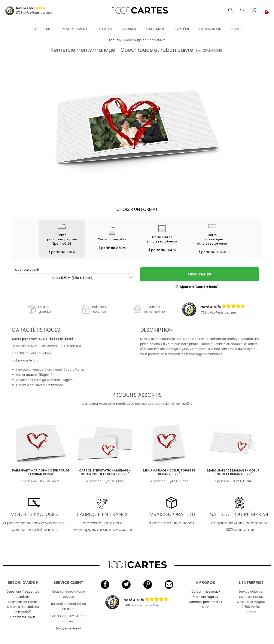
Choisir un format (137, 209)
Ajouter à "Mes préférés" (196, 287)
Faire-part (42, 25)
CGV (205, 607)
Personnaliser (200, 274)
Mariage (129, 25)
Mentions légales (205, 597)
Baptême (182, 25)
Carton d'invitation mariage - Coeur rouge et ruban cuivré (105, 472)
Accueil (114, 40)
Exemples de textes (23, 602)
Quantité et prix (27, 270)
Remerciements (76, 25)
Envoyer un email (68, 628)
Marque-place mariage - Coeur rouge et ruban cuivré (233, 472)
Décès (236, 25)
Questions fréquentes (23, 592)
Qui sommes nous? (205, 592)
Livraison (23, 597)
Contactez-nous (23, 617)
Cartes (105, 25)
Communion (210, 25)
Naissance (156, 25)
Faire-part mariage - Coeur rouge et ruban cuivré (41, 472)
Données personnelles (205, 602)
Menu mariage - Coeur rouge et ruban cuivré (169, 472)
